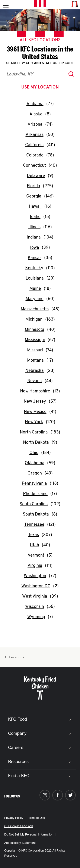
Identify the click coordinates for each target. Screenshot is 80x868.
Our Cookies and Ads (19, 827)
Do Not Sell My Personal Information (29, 835)
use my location (41, 88)
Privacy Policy (14, 818)
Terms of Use (36, 818)
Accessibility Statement (20, 843)
